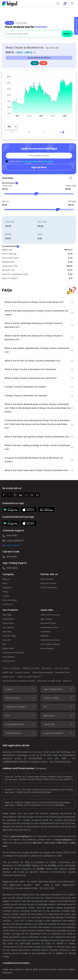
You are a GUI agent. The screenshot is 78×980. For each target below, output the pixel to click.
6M (29, 132)
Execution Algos (9, 636)
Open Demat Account (50, 615)
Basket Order (8, 648)
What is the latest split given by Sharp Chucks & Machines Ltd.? (37, 437)
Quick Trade (8, 623)
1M (12, 132)
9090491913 (12, 536)
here (39, 843)
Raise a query (13, 545)
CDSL (73, 843)
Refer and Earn (47, 579)
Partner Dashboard (49, 588)
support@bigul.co (15, 540)
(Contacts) (41, 768)
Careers (6, 596)
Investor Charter (22, 672)
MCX (47, 843)
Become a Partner (49, 583)
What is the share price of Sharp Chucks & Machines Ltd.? (34, 302)
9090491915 (12, 568)
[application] (39, 95)
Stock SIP (6, 640)
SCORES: (27, 865)
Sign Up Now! (39, 167)
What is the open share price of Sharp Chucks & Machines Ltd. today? (37, 313)
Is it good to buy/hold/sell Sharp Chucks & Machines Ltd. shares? (34, 460)
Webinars (45, 636)
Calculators (46, 632)
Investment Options (49, 627)
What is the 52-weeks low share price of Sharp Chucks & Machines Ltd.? (34, 338)
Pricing (5, 592)
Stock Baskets (9, 657)
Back (9, 23)
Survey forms (8, 677)
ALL (62, 132)
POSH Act (67, 681)
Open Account (76, 26)
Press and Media (10, 600)
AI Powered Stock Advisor (14, 653)
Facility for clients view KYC (29, 677)
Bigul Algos (7, 615)
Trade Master (8, 619)
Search (67, 34)
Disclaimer (47, 668)
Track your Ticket (61, 668)
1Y (45, 132)
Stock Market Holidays (50, 644)
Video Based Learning (50, 640)
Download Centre (48, 623)
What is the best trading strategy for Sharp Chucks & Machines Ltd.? (37, 447)
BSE (60, 843)
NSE (35, 843)
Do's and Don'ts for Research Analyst (19, 681)
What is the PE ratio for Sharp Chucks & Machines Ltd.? (33, 361)
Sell (43, 63)
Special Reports (47, 648)
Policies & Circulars (31, 668)
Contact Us (8, 604)
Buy (35, 63)
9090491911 (12, 557)
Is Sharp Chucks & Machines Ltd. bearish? (26, 396)
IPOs (4, 644)
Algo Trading (46, 619)
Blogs (5, 583)
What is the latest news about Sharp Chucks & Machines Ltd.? (37, 470)
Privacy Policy (47, 161)
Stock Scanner (9, 661)
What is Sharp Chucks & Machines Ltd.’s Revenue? (30, 369)
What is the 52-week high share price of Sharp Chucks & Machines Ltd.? (34, 325)
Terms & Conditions (29, 161)
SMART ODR (8, 672)
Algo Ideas (7, 632)
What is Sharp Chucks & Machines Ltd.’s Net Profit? (31, 378)
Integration (7, 588)
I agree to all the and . (31, 161)
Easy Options (8, 627)
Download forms (63, 672)
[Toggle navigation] (71, 178)
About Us (6, 579)
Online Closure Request (43, 672)
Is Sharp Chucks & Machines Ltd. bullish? (25, 387)
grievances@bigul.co (22, 836)
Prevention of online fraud (49, 681)
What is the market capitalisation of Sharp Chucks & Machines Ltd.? (37, 350)
